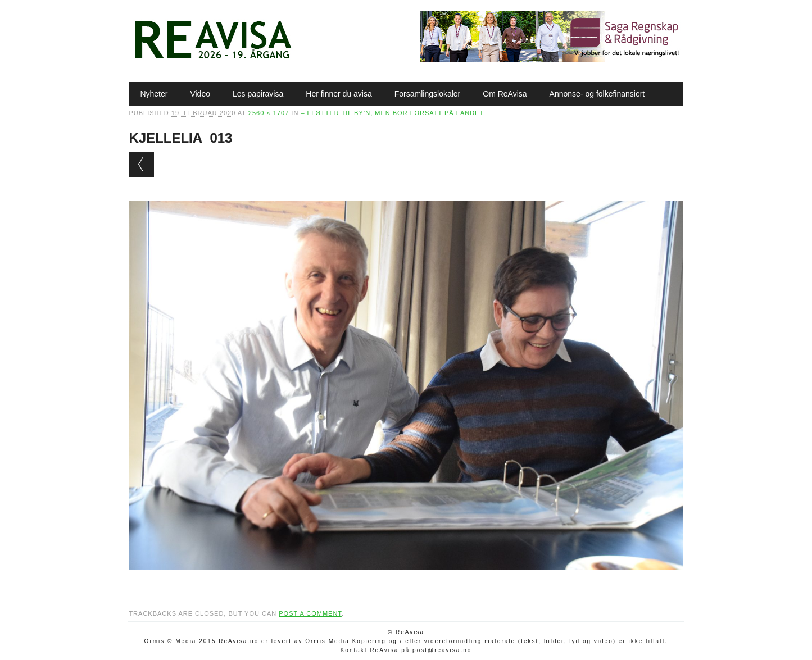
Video (200, 94)
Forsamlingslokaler (427, 94)
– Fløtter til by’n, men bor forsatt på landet (392, 113)
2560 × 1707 (269, 113)
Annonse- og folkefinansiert (597, 94)
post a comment (310, 613)
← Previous (141, 164)
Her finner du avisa (339, 94)
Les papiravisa (258, 94)
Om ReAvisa (505, 94)
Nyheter (154, 94)
